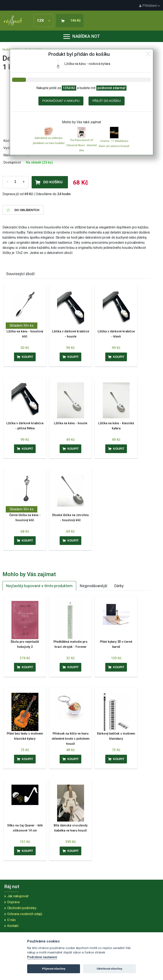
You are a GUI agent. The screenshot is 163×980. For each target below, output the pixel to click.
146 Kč (75, 20)
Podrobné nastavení (42, 957)
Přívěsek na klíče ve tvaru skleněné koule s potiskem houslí (71, 739)
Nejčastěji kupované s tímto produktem (39, 586)
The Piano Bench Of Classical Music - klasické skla (81, 145)
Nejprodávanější (93, 586)
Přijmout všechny (54, 969)
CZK (44, 20)
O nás (11, 920)
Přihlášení (149, 6)
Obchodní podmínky (22, 908)
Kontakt (13, 926)
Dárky (119, 586)
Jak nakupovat (18, 896)
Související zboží (20, 274)
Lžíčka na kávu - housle (71, 423)
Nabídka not (82, 36)
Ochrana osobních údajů (25, 914)
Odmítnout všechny (109, 969)
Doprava (13, 902)
